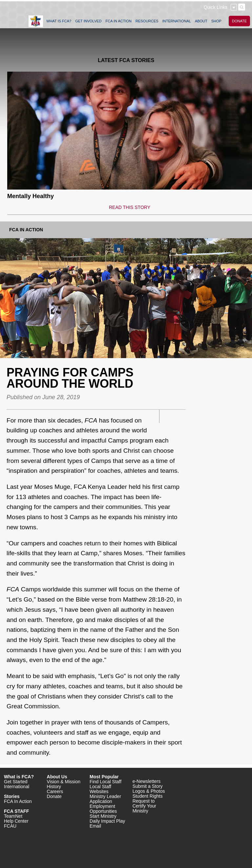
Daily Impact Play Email (107, 823)
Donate (54, 796)
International (17, 787)
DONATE (239, 21)
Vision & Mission (64, 782)
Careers (55, 791)
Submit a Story (148, 786)
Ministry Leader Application (105, 799)
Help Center (16, 821)
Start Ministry (103, 816)
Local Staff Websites (100, 789)
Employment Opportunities (103, 809)
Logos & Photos (149, 791)
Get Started (16, 782)
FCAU (10, 826)
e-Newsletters (147, 781)
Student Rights (148, 796)
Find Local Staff (105, 782)
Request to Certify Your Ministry (144, 806)
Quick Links (216, 7)
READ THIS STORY (130, 207)
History (54, 787)
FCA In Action (26, 230)
